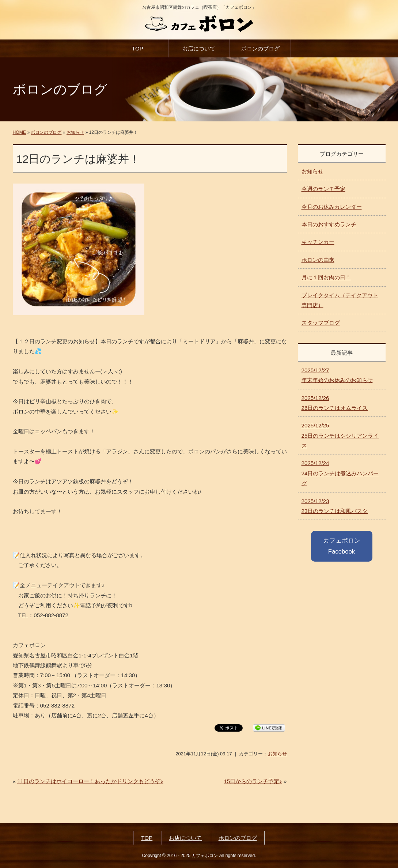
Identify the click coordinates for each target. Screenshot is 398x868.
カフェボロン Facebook (342, 546)
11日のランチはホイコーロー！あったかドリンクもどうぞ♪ (90, 781)
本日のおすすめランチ (329, 224)
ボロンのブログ (260, 48)
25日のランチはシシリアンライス (340, 435)
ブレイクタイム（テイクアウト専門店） (340, 300)
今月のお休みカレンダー (332, 207)
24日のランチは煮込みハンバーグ (340, 473)
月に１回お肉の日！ (326, 277)
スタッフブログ (321, 323)
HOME (19, 132)
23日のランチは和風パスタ (335, 506)
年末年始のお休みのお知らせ (337, 375)
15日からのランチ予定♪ (253, 781)
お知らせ (75, 132)
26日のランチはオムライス (335, 403)
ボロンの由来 (318, 260)
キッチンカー (318, 242)
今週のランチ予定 (323, 189)
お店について (199, 48)
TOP (138, 48)
